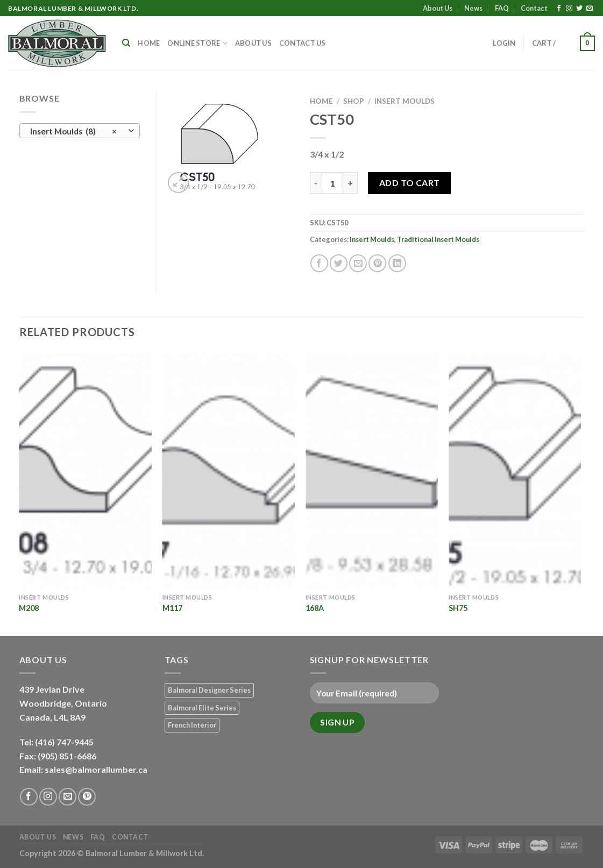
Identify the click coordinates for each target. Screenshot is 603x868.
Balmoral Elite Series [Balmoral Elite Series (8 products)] (202, 708)
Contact (534, 8)
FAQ (502, 8)
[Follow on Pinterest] (87, 797)
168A (315, 608)
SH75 (458, 608)
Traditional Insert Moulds (438, 239)
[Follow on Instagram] (569, 9)
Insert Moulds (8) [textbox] (73, 131)
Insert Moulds (405, 101)
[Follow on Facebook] (559, 9)
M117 (172, 608)
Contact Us (303, 43)
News (473, 8)
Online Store (197, 43)
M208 (29, 608)
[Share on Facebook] (319, 263)
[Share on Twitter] (339, 263)
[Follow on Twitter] (579, 9)
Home (149, 43)
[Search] (126, 43)
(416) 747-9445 (65, 742)
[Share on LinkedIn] (397, 263)
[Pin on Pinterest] (377, 263)
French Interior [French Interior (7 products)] (192, 725)
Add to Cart (410, 183)
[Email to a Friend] (358, 263)
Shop (354, 101)
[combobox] (80, 131)
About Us (438, 8)
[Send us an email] (590, 9)
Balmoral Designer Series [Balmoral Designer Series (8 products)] (209, 690)
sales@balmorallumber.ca (96, 769)
